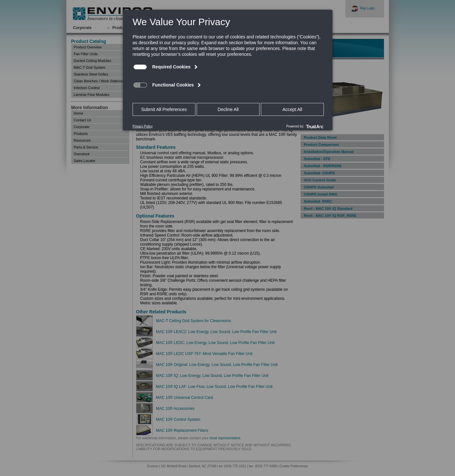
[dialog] (228, 70)
